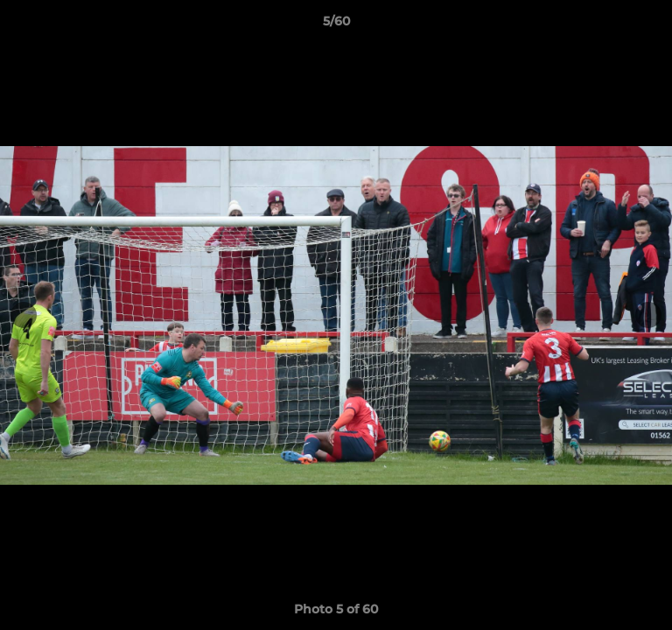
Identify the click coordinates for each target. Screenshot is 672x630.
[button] (651, 25)
